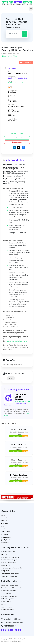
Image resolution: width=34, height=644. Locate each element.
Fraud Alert (5, 534)
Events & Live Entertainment (10, 585)
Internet (4, 604)
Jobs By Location (6, 537)
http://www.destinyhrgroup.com (17, 341)
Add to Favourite (17, 138)
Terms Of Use (5, 532)
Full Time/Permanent (16, 436)
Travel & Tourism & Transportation (12, 588)
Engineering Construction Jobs (10, 557)
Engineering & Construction (9, 596)
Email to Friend (17, 134)
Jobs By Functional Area (8, 540)
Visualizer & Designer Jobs (9, 576)
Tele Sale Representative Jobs (10, 573)
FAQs (3, 526)
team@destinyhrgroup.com (13, 622)
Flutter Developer (19, 430)
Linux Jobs (4, 554)
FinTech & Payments (7, 599)
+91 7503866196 (10, 626)
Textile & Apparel (6, 593)
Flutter (11, 378)
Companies (5, 523)
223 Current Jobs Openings (15, 404)
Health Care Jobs (6, 565)
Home (3, 515)
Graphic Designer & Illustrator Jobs (12, 568)
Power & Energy (6, 601)
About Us (4, 529)
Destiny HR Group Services (18, 78)
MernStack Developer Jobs (9, 560)
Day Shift (25, 436)
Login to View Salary (9, 56)
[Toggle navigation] (31, 9)
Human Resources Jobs (8, 552)
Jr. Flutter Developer (19, 475)
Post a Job (4, 521)
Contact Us (5, 518)
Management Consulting (9, 591)
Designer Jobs (5, 571)
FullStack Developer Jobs (9, 562)
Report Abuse (17, 142)
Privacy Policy (5, 543)
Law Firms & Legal (7, 607)
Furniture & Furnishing (8, 610)
